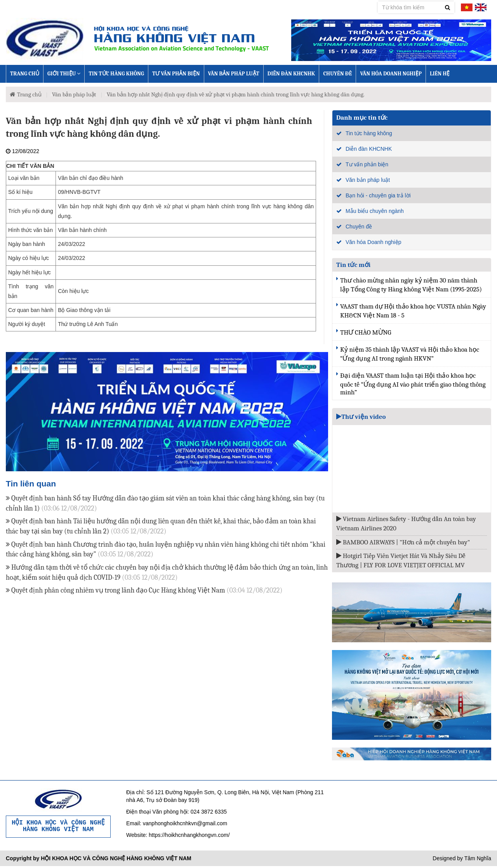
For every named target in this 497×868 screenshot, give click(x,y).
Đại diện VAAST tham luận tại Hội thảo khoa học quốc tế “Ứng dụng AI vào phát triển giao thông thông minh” (413, 384)
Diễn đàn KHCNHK (291, 74)
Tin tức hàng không (116, 74)
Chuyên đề (337, 74)
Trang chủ (25, 74)
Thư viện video (361, 417)
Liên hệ (440, 74)
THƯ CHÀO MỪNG (366, 332)
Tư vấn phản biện (176, 74)
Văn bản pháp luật (234, 74)
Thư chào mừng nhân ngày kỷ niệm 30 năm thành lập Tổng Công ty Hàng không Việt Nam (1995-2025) (411, 285)
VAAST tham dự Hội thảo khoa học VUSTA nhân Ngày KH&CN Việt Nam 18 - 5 (413, 311)
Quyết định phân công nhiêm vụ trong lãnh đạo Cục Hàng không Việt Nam (144, 590)
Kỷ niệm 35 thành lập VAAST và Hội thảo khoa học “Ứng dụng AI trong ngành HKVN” (410, 354)
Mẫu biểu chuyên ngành (375, 211)
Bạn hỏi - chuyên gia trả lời (378, 195)
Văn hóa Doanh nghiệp (391, 74)
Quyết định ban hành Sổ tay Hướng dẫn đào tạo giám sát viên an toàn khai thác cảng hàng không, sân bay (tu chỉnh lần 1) (165, 503)
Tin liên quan (31, 484)
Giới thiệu (64, 74)
